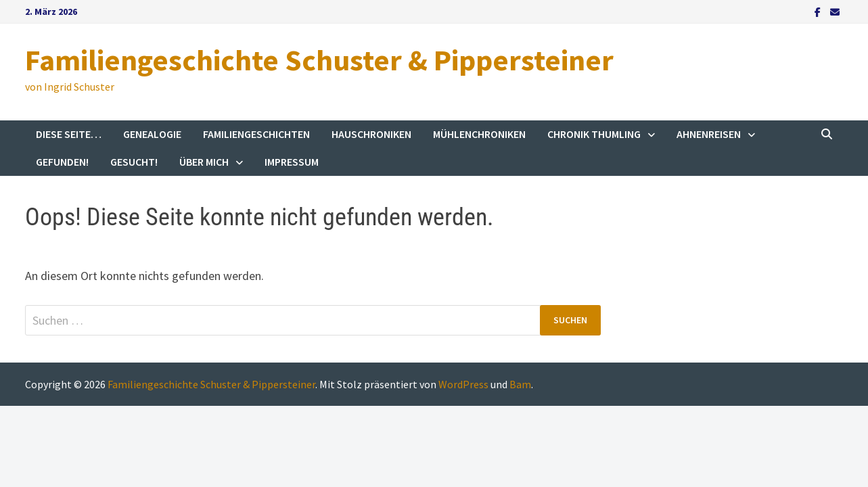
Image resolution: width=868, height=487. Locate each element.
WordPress (463, 384)
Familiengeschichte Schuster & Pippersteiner (319, 60)
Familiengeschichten (256, 134)
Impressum (292, 162)
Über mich (204, 162)
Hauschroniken (371, 134)
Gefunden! (62, 162)
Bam (520, 384)
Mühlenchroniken (479, 134)
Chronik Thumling (594, 134)
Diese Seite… (69, 134)
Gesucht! (134, 162)
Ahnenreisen (709, 134)
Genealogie (152, 134)
